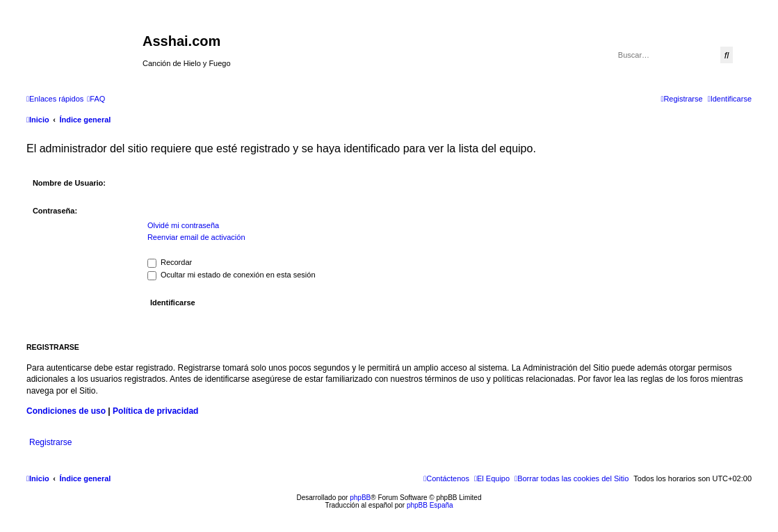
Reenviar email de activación (196, 237)
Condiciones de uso (66, 411)
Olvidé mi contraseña (183, 225)
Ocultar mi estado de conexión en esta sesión (232, 275)
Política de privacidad (155, 411)
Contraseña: (55, 211)
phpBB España (430, 505)
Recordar (170, 262)
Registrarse (50, 442)
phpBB (360, 498)
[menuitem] (96, 99)
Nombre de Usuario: (69, 183)
